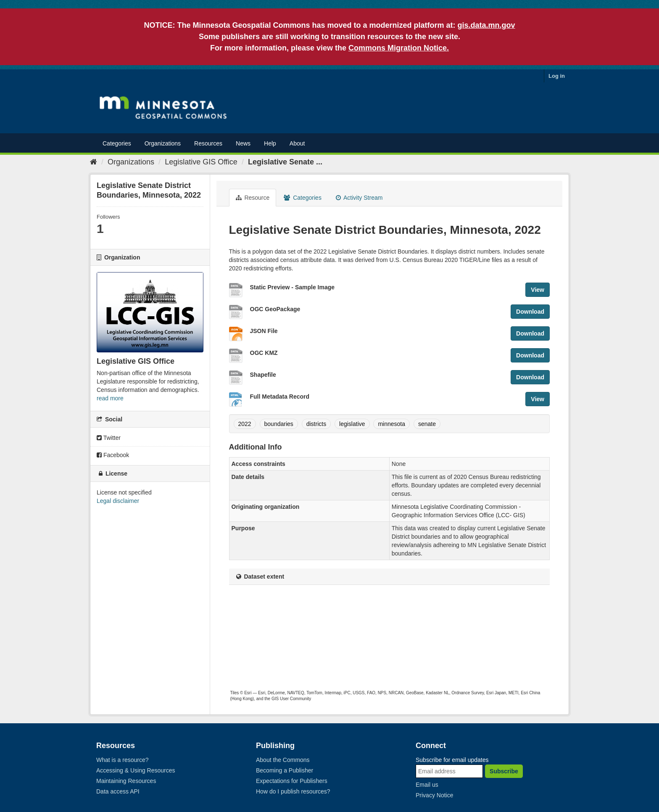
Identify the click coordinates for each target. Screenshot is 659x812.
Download (530, 312)
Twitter (109, 438)
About (297, 143)
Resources (208, 143)
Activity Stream (359, 198)
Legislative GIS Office (201, 162)
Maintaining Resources (126, 781)
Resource (253, 198)
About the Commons (283, 760)
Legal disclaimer (118, 501)
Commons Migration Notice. (399, 48)
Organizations (163, 143)
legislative (352, 424)
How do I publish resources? (293, 791)
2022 (245, 424)
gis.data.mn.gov (486, 25)
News (243, 143)
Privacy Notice (434, 795)
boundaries (279, 424)
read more (110, 398)
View (538, 290)
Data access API (118, 791)
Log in (557, 76)
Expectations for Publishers (292, 781)
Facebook (113, 455)
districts (316, 424)
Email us (427, 785)
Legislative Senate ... (285, 162)
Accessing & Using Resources (136, 770)
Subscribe (504, 771)
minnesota (391, 424)
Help (270, 143)
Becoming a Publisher (285, 770)
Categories (117, 143)
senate (427, 424)
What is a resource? (123, 760)
